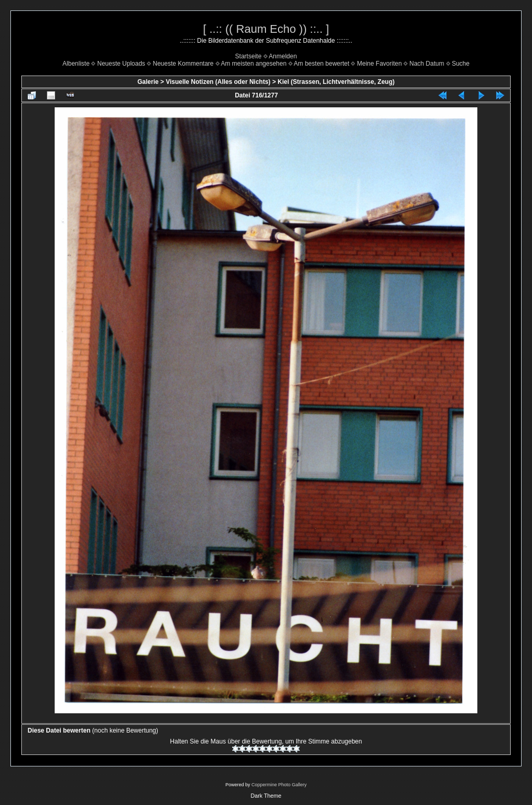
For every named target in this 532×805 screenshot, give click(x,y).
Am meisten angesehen (254, 64)
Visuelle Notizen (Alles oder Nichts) (218, 82)
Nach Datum (427, 64)
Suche (461, 64)
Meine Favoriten (379, 64)
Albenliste (76, 64)
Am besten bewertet (321, 64)
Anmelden (283, 56)
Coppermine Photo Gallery (279, 785)
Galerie (148, 82)
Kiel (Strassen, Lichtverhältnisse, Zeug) (336, 82)
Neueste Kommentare (183, 64)
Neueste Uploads (121, 64)
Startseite (249, 56)
